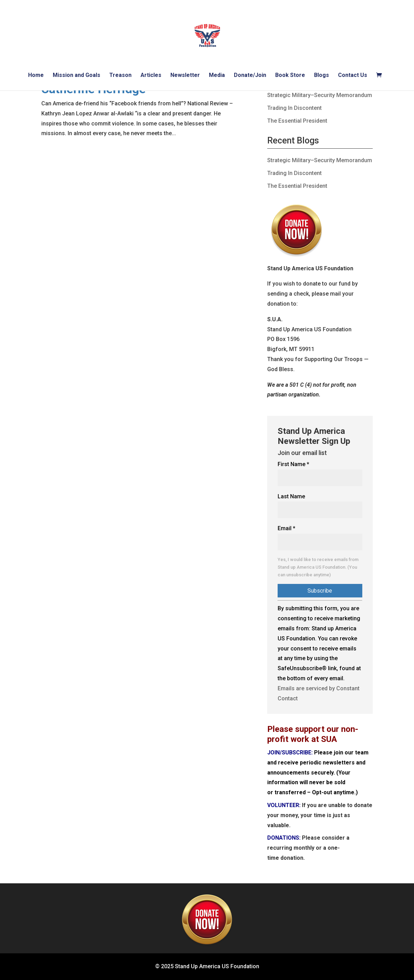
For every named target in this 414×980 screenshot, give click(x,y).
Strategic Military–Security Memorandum (320, 95)
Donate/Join (250, 76)
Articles (151, 76)
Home (36, 76)
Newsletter (185, 76)
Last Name (291, 496)
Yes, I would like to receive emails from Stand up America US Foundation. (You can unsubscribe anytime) (318, 567)
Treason (120, 76)
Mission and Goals (77, 76)
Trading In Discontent (294, 108)
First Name (293, 464)
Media (217, 76)
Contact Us (353, 76)
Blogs (322, 76)
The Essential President (297, 121)
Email (286, 528)
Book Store (290, 76)
